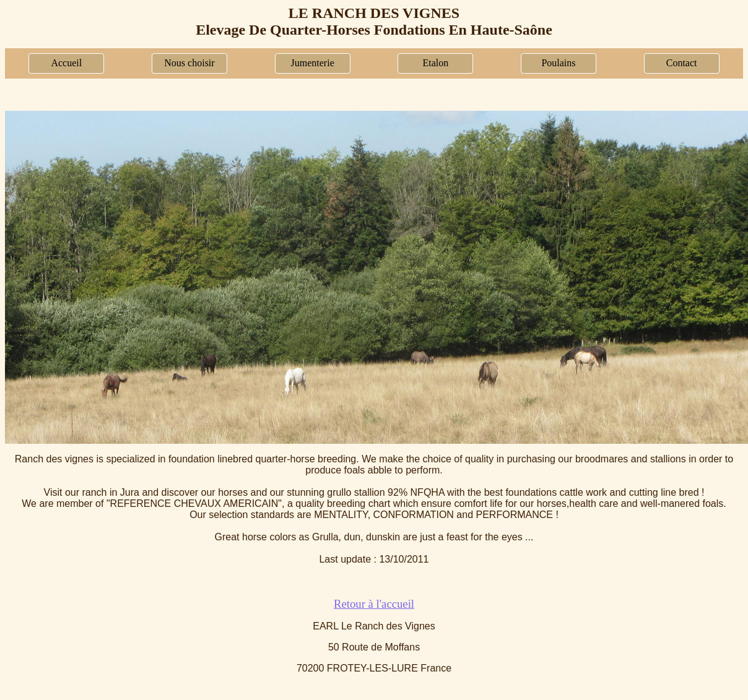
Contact (682, 63)
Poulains (558, 63)
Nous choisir (189, 63)
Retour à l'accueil (374, 604)
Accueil (66, 63)
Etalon (435, 63)
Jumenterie (313, 63)
